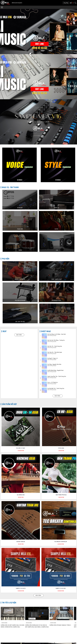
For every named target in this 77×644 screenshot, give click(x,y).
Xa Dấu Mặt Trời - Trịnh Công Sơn (56, 320)
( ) (73, 3)
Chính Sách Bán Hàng (6, 586)
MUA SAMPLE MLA (64, 131)
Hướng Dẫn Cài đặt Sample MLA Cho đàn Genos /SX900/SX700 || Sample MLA (13, 432)
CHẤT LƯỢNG (10, 556)
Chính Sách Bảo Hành (6, 590)
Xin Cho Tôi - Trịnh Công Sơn (55, 278)
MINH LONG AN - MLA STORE (38, 636)
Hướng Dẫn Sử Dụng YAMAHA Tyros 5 (60, 431)
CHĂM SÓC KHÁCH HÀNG (29, 556)
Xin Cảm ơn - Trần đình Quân (55, 284)
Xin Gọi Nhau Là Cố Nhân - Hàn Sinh (57, 266)
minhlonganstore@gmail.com (12, 609)
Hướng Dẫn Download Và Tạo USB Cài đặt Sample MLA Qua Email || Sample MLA (37, 432)
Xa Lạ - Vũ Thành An (53, 314)
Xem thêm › (19, 267)
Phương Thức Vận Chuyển (46, 590)
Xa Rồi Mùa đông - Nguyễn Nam (56, 302)
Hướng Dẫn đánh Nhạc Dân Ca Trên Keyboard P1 (35, 468)
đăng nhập (66, 3)
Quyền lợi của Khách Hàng (46, 583)
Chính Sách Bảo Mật (6, 583)
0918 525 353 (8, 607)
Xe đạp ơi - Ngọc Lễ (53, 290)
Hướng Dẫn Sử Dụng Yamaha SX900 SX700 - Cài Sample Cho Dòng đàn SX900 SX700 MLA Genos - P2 (13, 504)
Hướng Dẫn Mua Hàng (6, 593)
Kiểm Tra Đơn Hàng (45, 593)
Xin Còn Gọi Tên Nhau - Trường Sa (56, 272)
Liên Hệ (42, 597)
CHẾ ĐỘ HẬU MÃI (67, 556)
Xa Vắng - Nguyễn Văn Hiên (54, 296)
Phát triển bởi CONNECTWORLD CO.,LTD (56, 636)
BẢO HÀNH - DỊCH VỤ (48, 556)
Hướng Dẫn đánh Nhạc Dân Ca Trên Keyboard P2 (11, 468)
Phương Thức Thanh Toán (46, 586)
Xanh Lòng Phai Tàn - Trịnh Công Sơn (57, 308)
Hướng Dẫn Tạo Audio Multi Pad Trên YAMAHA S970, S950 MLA (35, 503)
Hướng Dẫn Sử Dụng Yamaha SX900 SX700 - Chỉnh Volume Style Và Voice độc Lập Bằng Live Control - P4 (60, 468)
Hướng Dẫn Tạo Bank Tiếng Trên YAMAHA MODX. (57, 503)
